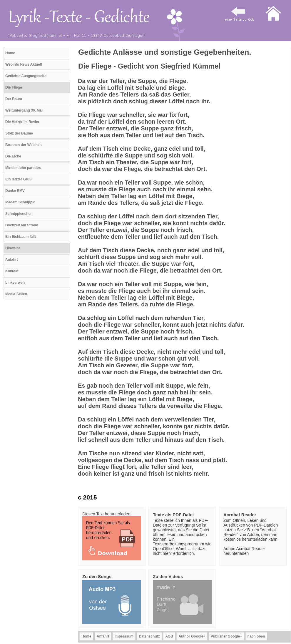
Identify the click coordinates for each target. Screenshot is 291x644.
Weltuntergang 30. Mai (24, 110)
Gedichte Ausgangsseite (26, 76)
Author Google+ (192, 636)
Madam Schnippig (20, 202)
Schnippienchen (19, 214)
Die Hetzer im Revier (22, 122)
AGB (169, 636)
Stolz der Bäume (19, 133)
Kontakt (12, 271)
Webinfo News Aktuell (24, 64)
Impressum (124, 636)
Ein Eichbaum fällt (21, 237)
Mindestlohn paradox (23, 168)
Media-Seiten (16, 294)
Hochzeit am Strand (22, 225)
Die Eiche (13, 156)
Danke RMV (15, 191)
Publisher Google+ (226, 636)
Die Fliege (14, 87)
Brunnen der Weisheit (24, 145)
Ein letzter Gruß (18, 179)
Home (10, 53)
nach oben (256, 636)
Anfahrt (12, 260)
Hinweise (13, 248)
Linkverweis (15, 283)
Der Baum (14, 99)
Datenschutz (149, 636)
